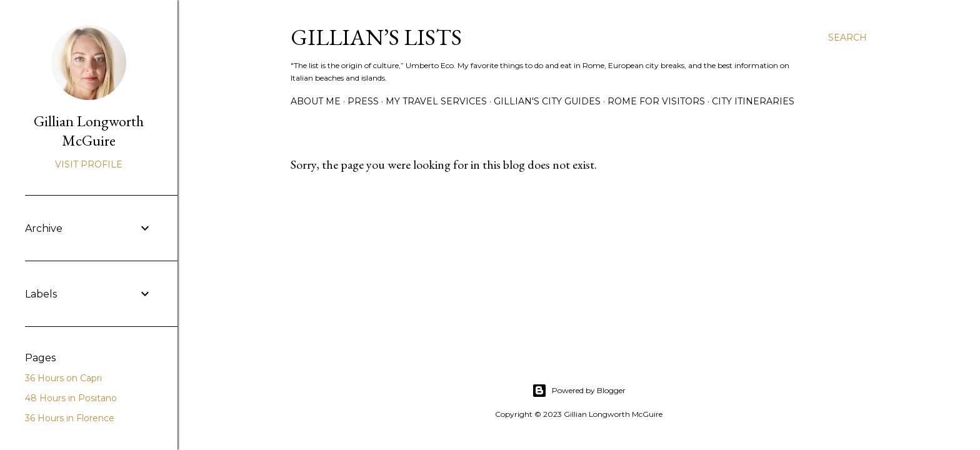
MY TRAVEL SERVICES (436, 101)
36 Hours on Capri (63, 378)
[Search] (847, 37)
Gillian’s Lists (376, 37)
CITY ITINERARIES (753, 101)
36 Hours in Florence (70, 418)
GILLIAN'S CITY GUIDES (547, 101)
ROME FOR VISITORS (656, 101)
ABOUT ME (316, 101)
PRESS (363, 101)
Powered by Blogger (579, 391)
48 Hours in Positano (71, 398)
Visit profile (89, 164)
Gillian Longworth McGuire (89, 131)
